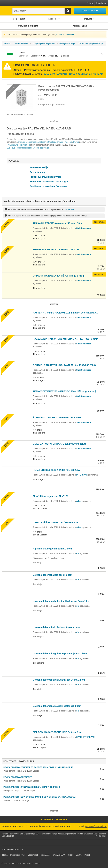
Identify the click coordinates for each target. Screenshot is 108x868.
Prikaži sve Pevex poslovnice (46, 177)
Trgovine (88, 19)
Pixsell (87, 855)
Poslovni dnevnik (18, 855)
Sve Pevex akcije (39, 167)
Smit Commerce (84, 228)
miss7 (70, 855)
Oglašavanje (29, 834)
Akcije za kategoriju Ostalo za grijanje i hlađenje (74, 74)
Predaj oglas (101, 836)
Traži (68, 11)
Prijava (90, 3)
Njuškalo (7, 43)
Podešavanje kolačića (67, 834)
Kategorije (53, 19)
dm (78, 554)
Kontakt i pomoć (9, 834)
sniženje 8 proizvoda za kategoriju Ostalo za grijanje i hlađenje (45, 142)
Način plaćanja (100, 834)
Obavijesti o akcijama (28, 26)
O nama (20, 834)
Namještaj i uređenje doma (44, 43)
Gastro (79, 855)
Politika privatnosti (85, 834)
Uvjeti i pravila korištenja (46, 834)
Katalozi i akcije (21, 43)
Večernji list (33, 855)
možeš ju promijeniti (65, 35)
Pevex (76, 142)
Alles (79, 501)
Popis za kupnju (80, 26)
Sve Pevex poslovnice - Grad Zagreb (49, 182)
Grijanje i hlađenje (67, 43)
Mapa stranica (8, 836)
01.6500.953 (16, 827)
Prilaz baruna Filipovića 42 (18, 145)
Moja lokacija (19, 19)
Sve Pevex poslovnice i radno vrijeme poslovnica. (28, 148)
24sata (5, 855)
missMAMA (46, 855)
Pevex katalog (37, 172)
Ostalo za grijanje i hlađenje (91, 43)
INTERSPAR (82, 475)
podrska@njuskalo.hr (96, 827)
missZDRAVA (59, 855)
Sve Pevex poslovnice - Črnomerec (49, 186)
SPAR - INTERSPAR (85, 737)
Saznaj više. (70, 209)
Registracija (101, 3)
